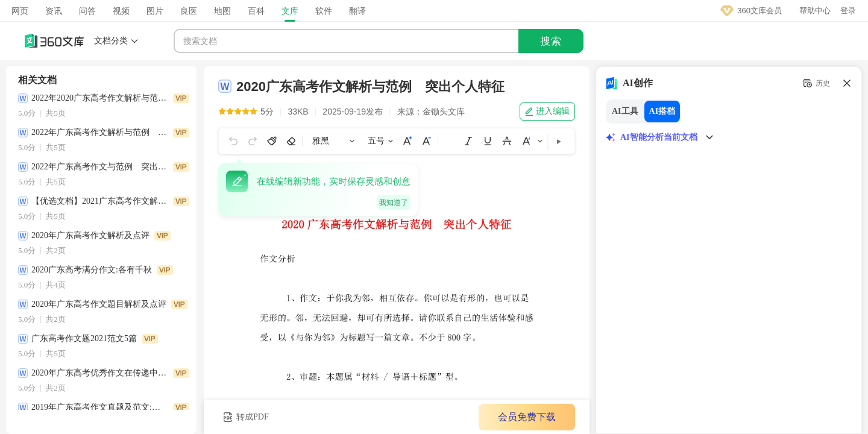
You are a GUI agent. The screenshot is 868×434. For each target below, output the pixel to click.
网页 (20, 11)
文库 (290, 11)
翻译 (357, 11)
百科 (256, 11)
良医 (189, 11)
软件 (324, 11)
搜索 (551, 41)
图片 (155, 11)
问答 (87, 11)
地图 (222, 11)
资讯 (54, 11)
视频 (121, 11)
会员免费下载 (513, 417)
